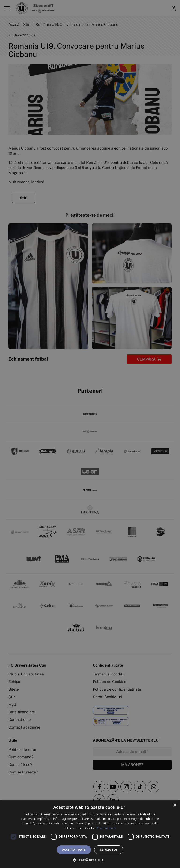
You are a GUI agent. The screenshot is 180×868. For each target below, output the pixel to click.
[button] (90, 860)
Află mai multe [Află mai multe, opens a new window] (107, 828)
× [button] (175, 805)
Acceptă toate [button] (74, 850)
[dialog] (90, 834)
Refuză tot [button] (109, 850)
